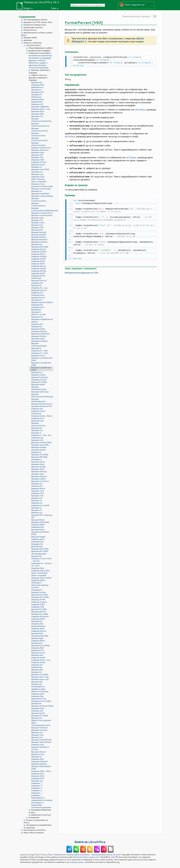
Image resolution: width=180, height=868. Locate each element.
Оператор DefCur (38, 254)
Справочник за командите (40, 53)
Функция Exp (37, 327)
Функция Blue (37, 102)
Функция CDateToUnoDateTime (40, 125)
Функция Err (36, 312)
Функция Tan (37, 718)
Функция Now (37, 546)
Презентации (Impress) (33, 27)
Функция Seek (37, 655)
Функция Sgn (37, 667)
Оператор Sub (37, 711)
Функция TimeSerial (39, 728)
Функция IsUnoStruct (40, 481)
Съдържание (27, 17)
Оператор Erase (38, 307)
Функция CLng (37, 174)
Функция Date (37, 230)
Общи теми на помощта (34, 833)
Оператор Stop (37, 696)
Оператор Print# (38, 600)
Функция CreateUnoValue (42, 215)
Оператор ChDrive (39, 162)
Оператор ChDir (38, 160)
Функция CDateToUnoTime (38, 134)
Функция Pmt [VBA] (39, 595)
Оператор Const (38, 184)
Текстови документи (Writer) (35, 20)
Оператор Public (38, 604)
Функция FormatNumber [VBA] (41, 364)
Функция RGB (37, 633)
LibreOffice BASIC (33, 45)
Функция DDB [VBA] (40, 247)
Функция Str (36, 704)
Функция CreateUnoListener (39, 200)
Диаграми (28, 40)
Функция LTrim (37, 496)
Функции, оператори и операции (39, 71)
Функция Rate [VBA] (40, 614)
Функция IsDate (38, 464)
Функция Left (37, 498)
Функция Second (38, 653)
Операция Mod (37, 527)
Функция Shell (37, 670)
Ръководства (34, 817)
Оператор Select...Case (41, 109)
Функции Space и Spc (40, 677)
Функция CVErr (38, 227)
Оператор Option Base (40, 571)
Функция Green (38, 421)
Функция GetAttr (38, 385)
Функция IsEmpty (38, 467)
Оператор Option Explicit (41, 578)
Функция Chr (37, 167)
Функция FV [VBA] (39, 382)
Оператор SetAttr (38, 662)
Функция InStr (37, 440)
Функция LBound (38, 488)
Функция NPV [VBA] (40, 551)
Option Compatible (39, 182)
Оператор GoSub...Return (42, 416)
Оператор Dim (37, 283)
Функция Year (37, 781)
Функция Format (38, 356)
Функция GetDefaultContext (39, 388)
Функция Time (37, 733)
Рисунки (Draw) (30, 30)
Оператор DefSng (39, 271)
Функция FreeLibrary (40, 377)
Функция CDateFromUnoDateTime (41, 120)
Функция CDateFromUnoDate (39, 139)
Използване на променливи (37, 804)
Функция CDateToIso (40, 150)
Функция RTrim (38, 650)
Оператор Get (37, 409)
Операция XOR (38, 778)
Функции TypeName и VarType (40, 748)
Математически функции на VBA (82, 272)
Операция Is (36, 459)
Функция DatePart (39, 237)
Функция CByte (38, 114)
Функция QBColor (39, 612)
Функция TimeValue (39, 730)
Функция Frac (37, 372)
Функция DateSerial (39, 240)
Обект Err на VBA (38, 314)
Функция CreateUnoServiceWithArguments (42, 209)
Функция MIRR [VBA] (40, 522)
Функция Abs (37, 82)
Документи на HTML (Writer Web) (38, 22)
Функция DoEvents (39, 290)
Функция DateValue (39, 242)
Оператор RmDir (38, 641)
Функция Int (36, 452)
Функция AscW (37, 92)
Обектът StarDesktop (40, 691)
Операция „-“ (37, 783)
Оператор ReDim (38, 619)
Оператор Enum (38, 295)
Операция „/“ (37, 790)
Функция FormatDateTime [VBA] (42, 359)
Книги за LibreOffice (90, 842)
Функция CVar (37, 225)
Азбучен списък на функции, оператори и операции (38, 78)
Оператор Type (37, 745)
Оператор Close (38, 177)
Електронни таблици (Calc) (35, 25)
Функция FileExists (39, 336)
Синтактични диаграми (39, 68)
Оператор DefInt (38, 264)
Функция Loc (37, 508)
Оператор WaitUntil (39, 761)
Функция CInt (37, 172)
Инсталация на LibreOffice (35, 830)
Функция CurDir (38, 223)
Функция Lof (37, 510)
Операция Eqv (37, 305)
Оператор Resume (39, 631)
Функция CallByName (40, 107)
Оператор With (37, 774)
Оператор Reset (38, 629)
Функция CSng (37, 218)
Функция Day (37, 244)
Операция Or (37, 590)
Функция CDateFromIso (41, 148)
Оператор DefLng (38, 266)
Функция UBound (38, 752)
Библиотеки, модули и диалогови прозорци (38, 64)
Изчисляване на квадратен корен (38, 688)
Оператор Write (38, 776)
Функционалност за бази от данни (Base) (37, 34)
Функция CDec (37, 157)
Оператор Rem (37, 624)
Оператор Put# (37, 607)
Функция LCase (38, 491)
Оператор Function (39, 380)
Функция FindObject (40, 341)
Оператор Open (38, 568)
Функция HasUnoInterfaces (38, 424)
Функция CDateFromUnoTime (39, 130)
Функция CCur (37, 116)
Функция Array (37, 87)
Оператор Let (37, 503)
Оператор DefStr (38, 273)
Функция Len (37, 501)
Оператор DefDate (39, 256)
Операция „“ (36, 793)
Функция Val (36, 757)
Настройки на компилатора (40, 56)
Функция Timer (37, 735)
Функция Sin (36, 672)
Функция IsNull (38, 474)
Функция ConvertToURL (41, 189)
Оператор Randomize (40, 617)
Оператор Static (38, 694)
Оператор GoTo (38, 418)
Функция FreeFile (38, 375)
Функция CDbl (37, 155)
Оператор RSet (37, 648)
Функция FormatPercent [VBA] (41, 369)
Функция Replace (38, 626)
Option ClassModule (39, 573)
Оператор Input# (38, 450)
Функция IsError (38, 469)
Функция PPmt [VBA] (40, 597)
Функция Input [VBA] (40, 445)
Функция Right (37, 638)
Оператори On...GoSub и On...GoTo (41, 565)
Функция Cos (37, 191)
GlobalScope (36, 97)
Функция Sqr (37, 684)
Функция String (38, 708)
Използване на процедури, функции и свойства (40, 59)
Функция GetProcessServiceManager (42, 395)
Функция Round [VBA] (40, 646)
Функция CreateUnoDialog (42, 196)
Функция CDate (38, 153)
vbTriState (140, 109)
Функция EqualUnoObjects (42, 302)
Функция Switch (38, 713)
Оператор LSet (37, 493)
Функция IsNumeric (39, 476)
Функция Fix (36, 348)
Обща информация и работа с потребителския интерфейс (39, 49)
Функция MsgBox (38, 537)
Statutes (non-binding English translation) (72, 855)
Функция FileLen (38, 339)
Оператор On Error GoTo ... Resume (41, 560)
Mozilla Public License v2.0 (88, 857)
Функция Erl (36, 310)
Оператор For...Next (40, 351)
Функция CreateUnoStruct (42, 213)
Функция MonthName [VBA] (40, 533)
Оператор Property (39, 602)
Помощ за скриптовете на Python (36, 821)
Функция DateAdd (39, 232)
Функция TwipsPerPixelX (41, 740)
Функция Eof (37, 300)
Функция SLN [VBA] (40, 675)
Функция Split (37, 682)
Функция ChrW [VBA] (40, 169)
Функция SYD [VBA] (40, 716)
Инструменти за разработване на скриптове (38, 826)
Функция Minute (38, 520)
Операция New (38, 542)
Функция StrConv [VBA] (41, 701)
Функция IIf (36, 433)
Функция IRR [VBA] (39, 457)
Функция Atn (37, 95)
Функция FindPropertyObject (39, 345)
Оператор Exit (37, 324)
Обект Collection (38, 179)
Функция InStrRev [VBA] (41, 443)
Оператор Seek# (38, 658)
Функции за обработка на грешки (42, 320)
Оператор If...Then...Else (41, 435)
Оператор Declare (39, 249)
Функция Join (37, 484)
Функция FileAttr (38, 329)
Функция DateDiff (39, 235)
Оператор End (37, 293)
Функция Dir (36, 285)
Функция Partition (39, 592)
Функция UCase (38, 754)
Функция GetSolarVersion (42, 404)
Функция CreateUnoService (38, 204)
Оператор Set (37, 665)
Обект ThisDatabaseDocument (41, 724)
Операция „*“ (37, 786)
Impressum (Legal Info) (30, 855)
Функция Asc (37, 90)
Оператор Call (37, 104)
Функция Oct (37, 556)
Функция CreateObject (40, 194)
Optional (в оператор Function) (40, 586)
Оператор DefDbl (38, 259)
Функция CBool (38, 111)
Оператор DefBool (39, 252)
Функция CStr (37, 220)
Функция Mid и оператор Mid (42, 516)
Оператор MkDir (38, 525)
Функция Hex (37, 428)
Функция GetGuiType (40, 392)
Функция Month (38, 530)
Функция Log (37, 513)
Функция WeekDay (39, 764)
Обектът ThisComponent (41, 720)
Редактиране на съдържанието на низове (42, 799)
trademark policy (77, 862)
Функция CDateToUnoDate (38, 144)
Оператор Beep (38, 99)
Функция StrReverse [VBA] (42, 706)
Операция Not (37, 544)
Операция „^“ (37, 795)
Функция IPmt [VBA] (40, 455)
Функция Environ (38, 298)
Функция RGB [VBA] (40, 636)
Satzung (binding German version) (106, 855)
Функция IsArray (38, 462)
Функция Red (37, 621)
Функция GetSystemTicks (42, 406)
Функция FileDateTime (40, 334)
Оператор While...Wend (41, 771)
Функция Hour (37, 430)
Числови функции (39, 554)
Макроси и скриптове (33, 43)
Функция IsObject (39, 479)
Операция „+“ (37, 788)
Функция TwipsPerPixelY (41, 742)
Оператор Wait (37, 759)
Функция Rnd (37, 643)
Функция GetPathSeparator (38, 400)
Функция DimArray (39, 281)
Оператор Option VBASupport (38, 581)
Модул (27, 8)
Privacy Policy (47, 855)
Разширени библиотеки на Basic (40, 811)
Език (54, 8)
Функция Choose (38, 165)
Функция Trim (37, 737)
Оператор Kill (37, 486)
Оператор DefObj (38, 269)
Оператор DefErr (38, 261)
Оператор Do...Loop (39, 288)
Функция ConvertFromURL (42, 186)
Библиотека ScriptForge (41, 815)
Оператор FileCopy (39, 331)
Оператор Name (38, 539)
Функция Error (37, 317)
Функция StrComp (39, 699)
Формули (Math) (30, 38)
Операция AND (38, 85)
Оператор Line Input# (40, 505)
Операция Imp (37, 438)
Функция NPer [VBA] (40, 549)
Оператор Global (38, 411)
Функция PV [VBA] (39, 609)
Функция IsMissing (39, 472)
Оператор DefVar (38, 276)
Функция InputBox (39, 447)
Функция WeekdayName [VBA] (41, 768)
